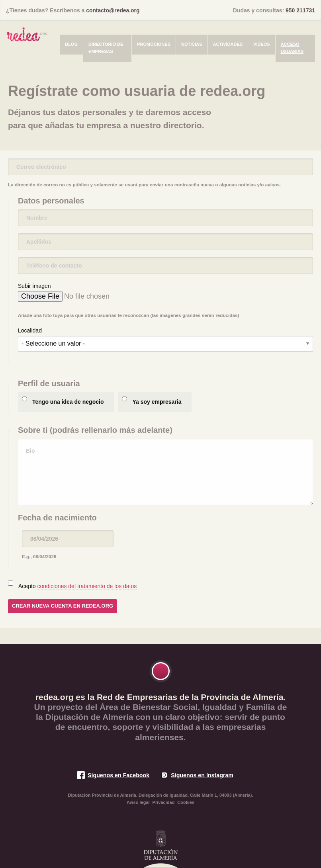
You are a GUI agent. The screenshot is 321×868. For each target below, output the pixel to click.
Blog (71, 44)
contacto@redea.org (113, 10)
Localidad (30, 330)
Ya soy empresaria (157, 402)
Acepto (77, 586)
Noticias (192, 44)
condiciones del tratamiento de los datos (87, 586)
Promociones (154, 44)
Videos (262, 44)
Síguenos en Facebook (118, 775)
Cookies (186, 802)
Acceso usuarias (292, 48)
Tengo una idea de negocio (68, 402)
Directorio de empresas (106, 48)
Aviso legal (138, 802)
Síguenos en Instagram (202, 775)
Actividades (228, 44)
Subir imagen (34, 286)
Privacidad (164, 802)
